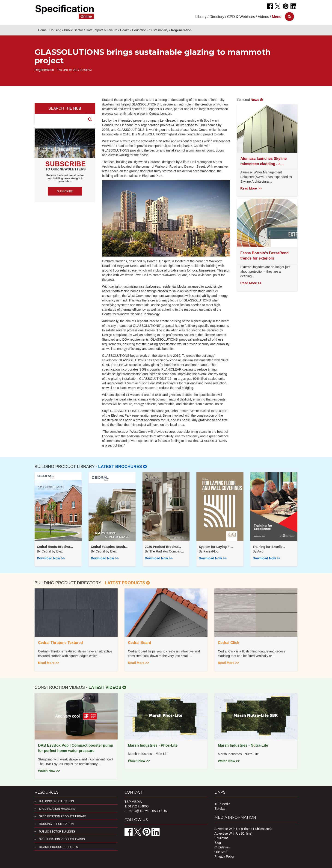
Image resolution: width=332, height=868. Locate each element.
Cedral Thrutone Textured (60, 643)
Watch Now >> (49, 771)
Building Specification (56, 801)
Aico (260, 551)
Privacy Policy (224, 856)
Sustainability (159, 30)
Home (42, 30)
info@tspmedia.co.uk (148, 811)
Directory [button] (217, 17)
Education (139, 30)
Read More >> (251, 188)
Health (125, 30)
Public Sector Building (57, 832)
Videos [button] (263, 17)
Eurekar (220, 809)
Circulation (222, 847)
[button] (277, 17)
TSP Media (222, 804)
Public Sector (74, 30)
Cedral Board (139, 643)
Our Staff (221, 852)
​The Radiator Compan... (167, 551)
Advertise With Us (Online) (233, 833)
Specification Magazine (57, 809)
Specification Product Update (63, 816)
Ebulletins (221, 838)
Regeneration (181, 30)
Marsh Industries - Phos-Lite (153, 745)
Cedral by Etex (52, 551)
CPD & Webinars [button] (241, 17)
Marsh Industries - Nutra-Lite (243, 745)
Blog (218, 843)
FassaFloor (211, 551)
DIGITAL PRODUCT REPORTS (58, 847)
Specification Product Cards (62, 839)
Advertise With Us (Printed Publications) (243, 829)
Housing (55, 30)
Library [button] (201, 17)
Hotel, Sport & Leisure (102, 30)
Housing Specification (56, 824)
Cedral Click (228, 643)
